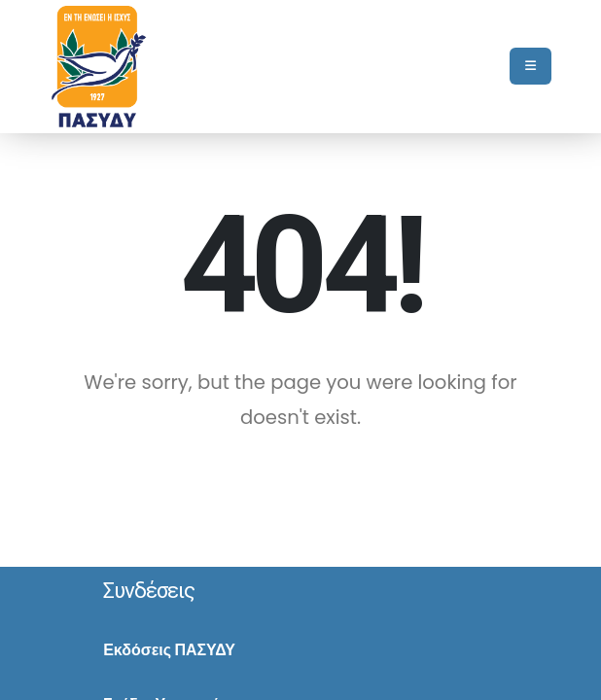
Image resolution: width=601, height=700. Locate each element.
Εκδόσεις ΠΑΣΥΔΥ (169, 650)
